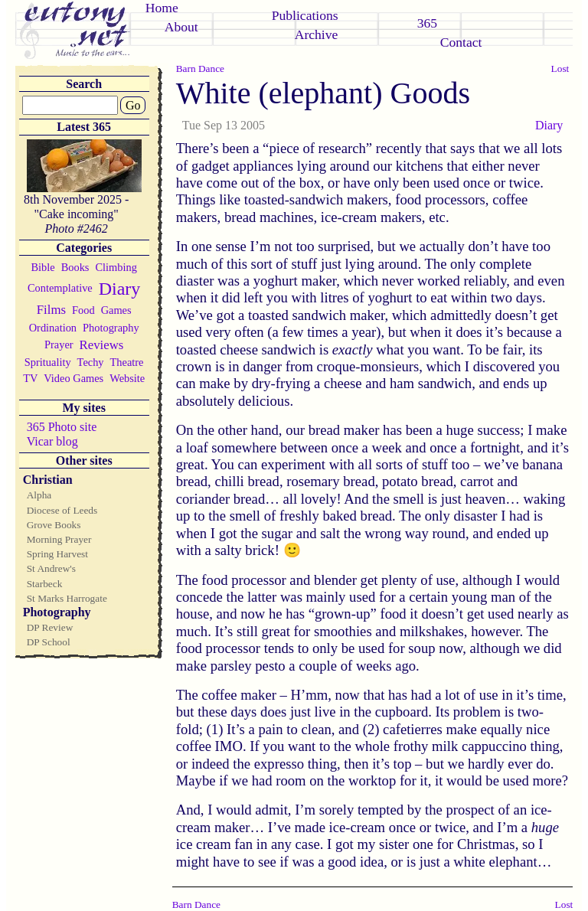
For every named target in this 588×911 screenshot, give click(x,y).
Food (83, 310)
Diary (120, 289)
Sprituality (48, 362)
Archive (317, 34)
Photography (111, 328)
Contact (461, 42)
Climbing (116, 267)
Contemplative (60, 288)
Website (127, 378)
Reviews (102, 345)
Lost (560, 69)
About (181, 27)
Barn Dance (200, 69)
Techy (91, 362)
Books (75, 267)
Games (116, 310)
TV (30, 378)
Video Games (73, 378)
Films (51, 310)
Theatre (127, 362)
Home (162, 8)
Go (133, 105)
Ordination (53, 328)
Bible (43, 267)
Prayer (59, 344)
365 (427, 23)
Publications (305, 15)
